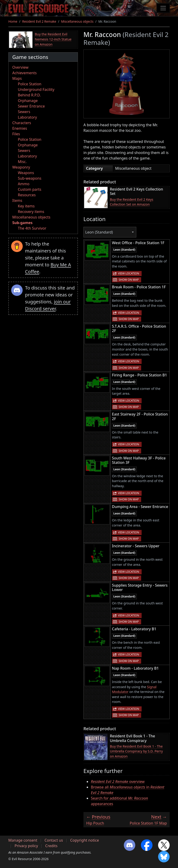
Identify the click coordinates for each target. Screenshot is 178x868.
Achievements (24, 73)
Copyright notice (85, 840)
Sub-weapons (30, 178)
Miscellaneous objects (77, 21)
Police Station (30, 84)
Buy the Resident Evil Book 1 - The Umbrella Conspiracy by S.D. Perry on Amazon (136, 751)
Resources (27, 195)
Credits (51, 846)
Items (17, 200)
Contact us (54, 840)
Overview (20, 67)
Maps (17, 78)
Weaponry (21, 167)
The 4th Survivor (32, 228)
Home (13, 21)
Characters (22, 123)
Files (16, 134)
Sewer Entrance (31, 106)
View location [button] (129, 273)
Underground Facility (36, 89)
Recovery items (31, 212)
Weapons (26, 173)
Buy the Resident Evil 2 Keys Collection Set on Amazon (132, 202)
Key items (26, 206)
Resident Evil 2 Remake (39, 21)
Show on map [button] (129, 280)
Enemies (20, 128)
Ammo (24, 184)
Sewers (24, 112)
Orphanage (28, 101)
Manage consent (23, 840)
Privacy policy (26, 846)
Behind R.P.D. (29, 95)
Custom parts (30, 189)
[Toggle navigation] (163, 8)
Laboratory (27, 117)
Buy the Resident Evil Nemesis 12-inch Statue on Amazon (53, 39)
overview (118, 782)
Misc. (22, 162)
